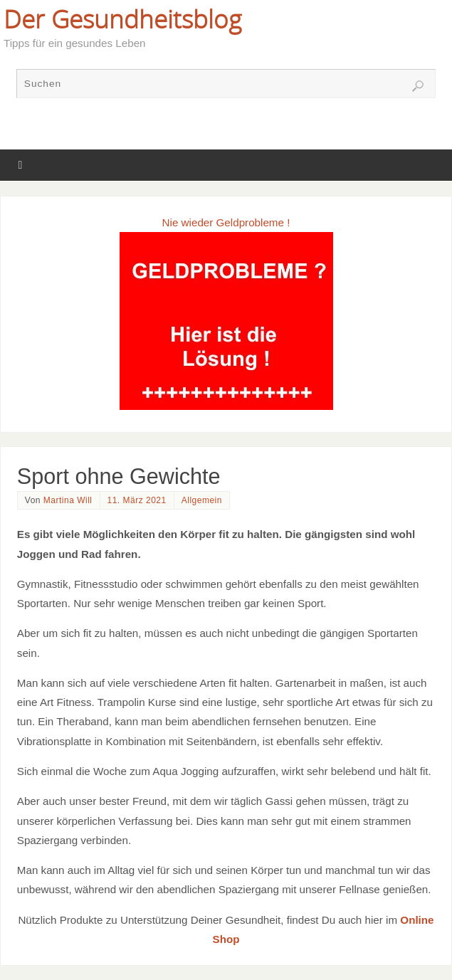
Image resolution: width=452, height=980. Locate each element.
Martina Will (68, 500)
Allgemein (202, 500)
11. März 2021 (137, 500)
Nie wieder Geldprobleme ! (226, 222)
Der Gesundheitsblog (122, 19)
